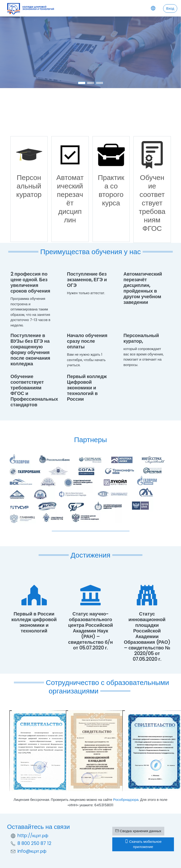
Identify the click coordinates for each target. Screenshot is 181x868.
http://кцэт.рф (33, 836)
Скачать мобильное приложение (143, 844)
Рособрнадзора (126, 800)
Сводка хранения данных (138, 831)
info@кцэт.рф (32, 851)
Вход (170, 8)
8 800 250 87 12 (34, 843)
